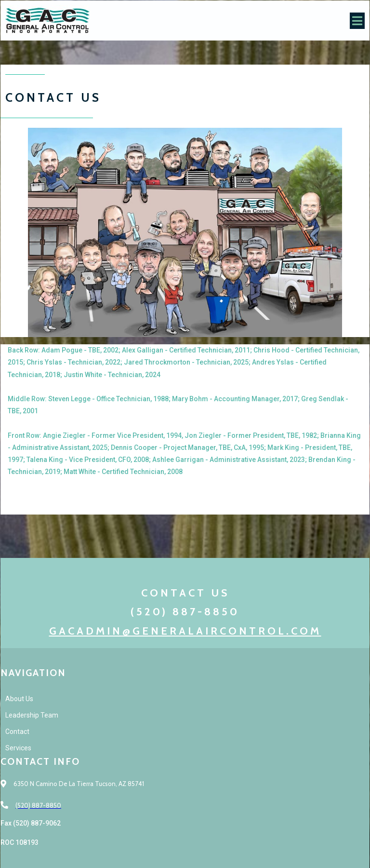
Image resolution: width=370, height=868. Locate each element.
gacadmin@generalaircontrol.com (185, 631)
